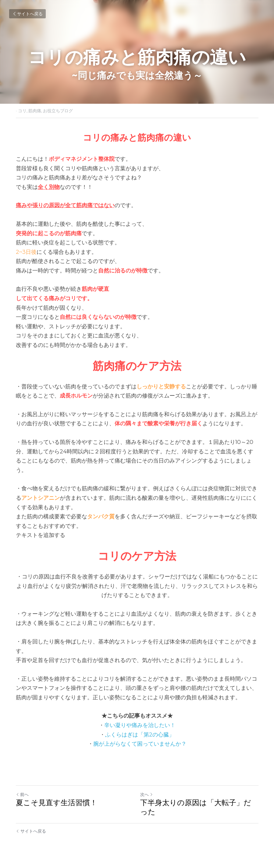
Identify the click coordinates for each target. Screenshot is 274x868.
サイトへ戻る (27, 14)
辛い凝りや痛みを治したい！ (140, 725)
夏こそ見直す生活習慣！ (57, 803)
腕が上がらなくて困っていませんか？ (140, 744)
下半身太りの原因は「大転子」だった (196, 807)
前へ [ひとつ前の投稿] (22, 794)
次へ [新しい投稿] (147, 794)
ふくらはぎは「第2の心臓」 (140, 735)
